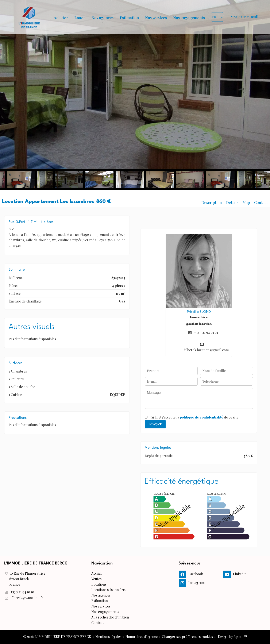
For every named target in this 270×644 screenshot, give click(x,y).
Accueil (29, 17)
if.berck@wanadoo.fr (27, 598)
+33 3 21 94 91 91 (206, 332)
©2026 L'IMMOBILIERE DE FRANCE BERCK (57, 637)
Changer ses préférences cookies (187, 637)
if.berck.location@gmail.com (207, 350)
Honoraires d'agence (142, 637)
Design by (232, 637)
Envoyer (155, 424)
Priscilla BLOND (199, 312)
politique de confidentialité (202, 417)
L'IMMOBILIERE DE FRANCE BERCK (36, 563)
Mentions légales (108, 637)
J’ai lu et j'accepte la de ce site (194, 417)
